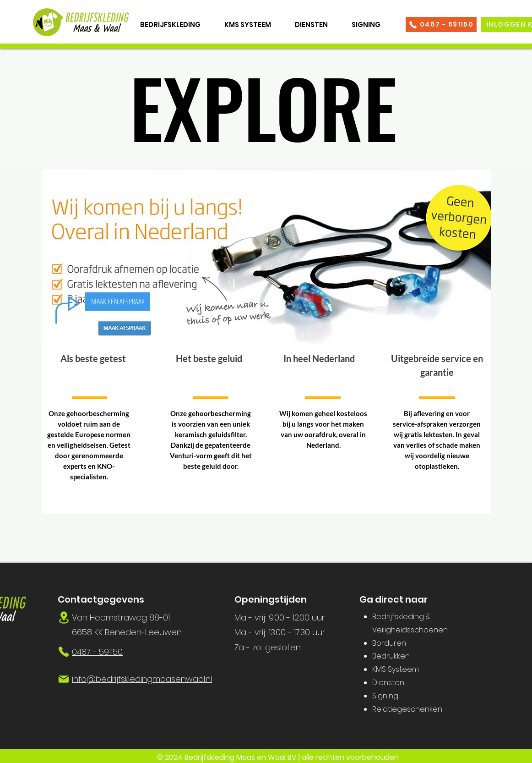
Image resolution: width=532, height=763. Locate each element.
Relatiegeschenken (407, 709)
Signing (385, 696)
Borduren (389, 643)
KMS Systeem (396, 669)
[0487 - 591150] (441, 25)
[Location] (64, 618)
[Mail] (64, 679)
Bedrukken (391, 656)
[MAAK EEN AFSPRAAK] (118, 302)
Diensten (388, 683)
